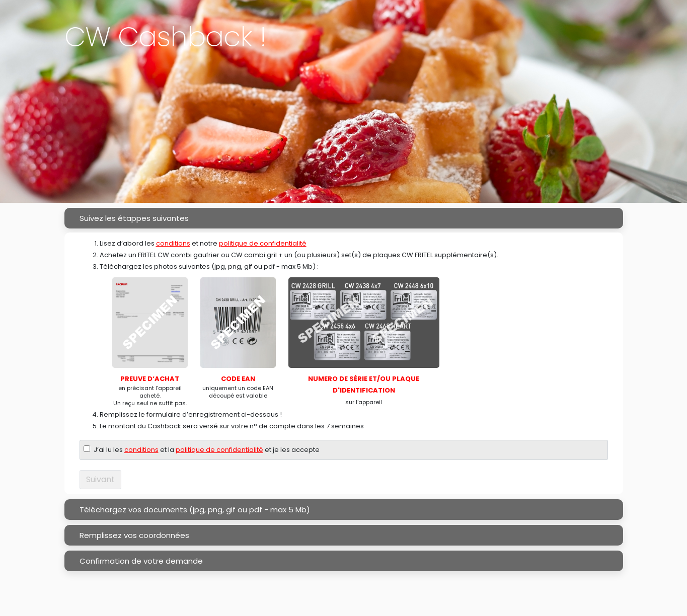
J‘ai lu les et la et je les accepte (207, 450)
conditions (173, 243)
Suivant (100, 479)
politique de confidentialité (263, 243)
